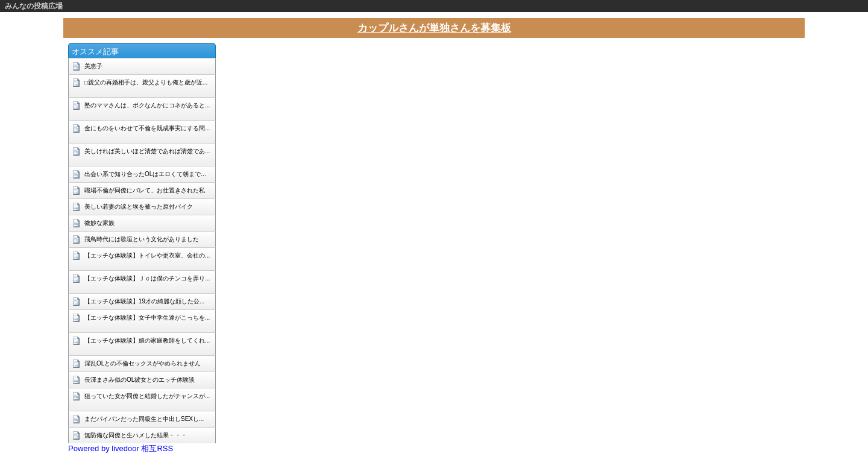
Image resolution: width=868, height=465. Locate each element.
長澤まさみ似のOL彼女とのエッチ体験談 (140, 380)
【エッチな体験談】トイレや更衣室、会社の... (147, 255)
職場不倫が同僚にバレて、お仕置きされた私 (145, 190)
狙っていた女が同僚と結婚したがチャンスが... (147, 396)
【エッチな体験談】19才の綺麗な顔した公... (144, 301)
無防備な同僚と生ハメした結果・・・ (136, 435)
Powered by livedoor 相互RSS (121, 448)
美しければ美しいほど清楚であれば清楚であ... (147, 151)
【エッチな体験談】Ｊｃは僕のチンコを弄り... (147, 278)
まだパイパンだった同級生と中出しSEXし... (144, 419)
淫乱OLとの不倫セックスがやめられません (143, 363)
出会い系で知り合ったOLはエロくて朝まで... (145, 174)
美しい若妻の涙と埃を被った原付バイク (139, 207)
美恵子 (93, 66)
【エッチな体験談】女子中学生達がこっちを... (147, 318)
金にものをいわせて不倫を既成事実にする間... (147, 128)
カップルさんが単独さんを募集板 (434, 28)
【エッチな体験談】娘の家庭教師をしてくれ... (147, 340)
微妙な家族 (99, 223)
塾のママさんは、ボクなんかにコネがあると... (147, 105)
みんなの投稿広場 (34, 6)
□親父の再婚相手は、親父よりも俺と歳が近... (146, 82)
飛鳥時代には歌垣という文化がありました (142, 239)
